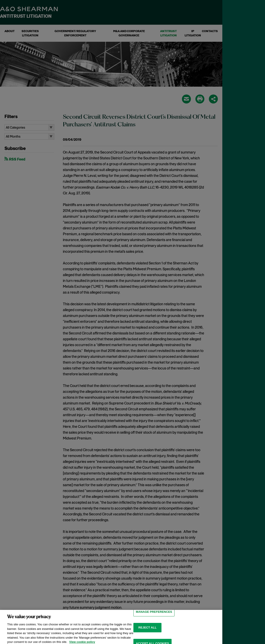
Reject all (147, 633)
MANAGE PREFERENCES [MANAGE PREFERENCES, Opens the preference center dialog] (154, 617)
